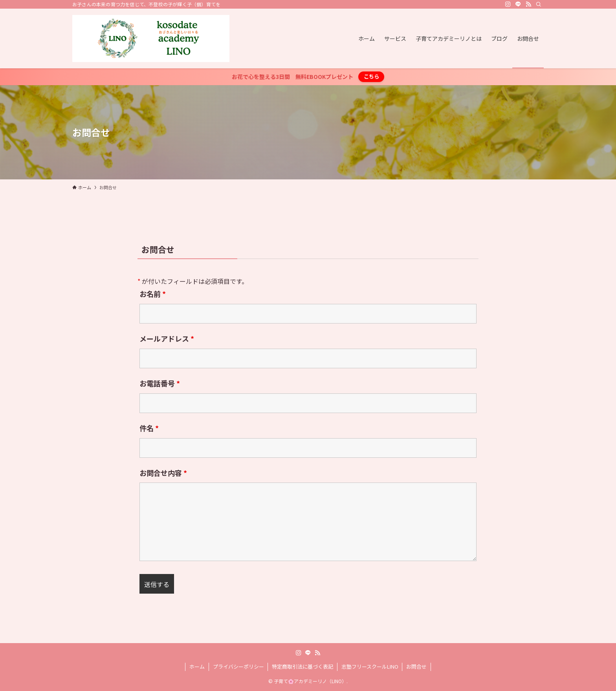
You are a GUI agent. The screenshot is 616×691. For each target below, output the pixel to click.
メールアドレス (167, 338)
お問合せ (416, 666)
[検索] (539, 4)
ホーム (197, 666)
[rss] (528, 4)
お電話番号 (160, 383)
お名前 (153, 294)
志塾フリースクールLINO (370, 666)
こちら (371, 76)
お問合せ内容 (163, 473)
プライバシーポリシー (238, 666)
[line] (518, 4)
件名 (149, 428)
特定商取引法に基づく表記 (302, 666)
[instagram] (508, 4)
